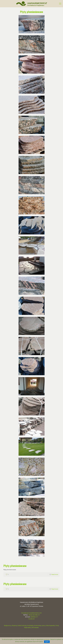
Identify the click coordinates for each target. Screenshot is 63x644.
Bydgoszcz (7, 626)
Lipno (43, 626)
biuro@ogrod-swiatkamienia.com (32, 613)
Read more (55, 574)
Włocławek (35, 627)
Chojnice (14, 626)
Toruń (57, 626)
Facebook (31, 619)
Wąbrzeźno (28, 627)
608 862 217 (34, 617)
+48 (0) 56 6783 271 (34, 615)
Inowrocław (37, 626)
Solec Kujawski (50, 626)
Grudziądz (30, 626)
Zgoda (47, 642)
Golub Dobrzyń (22, 626)
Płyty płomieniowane (15, 566)
